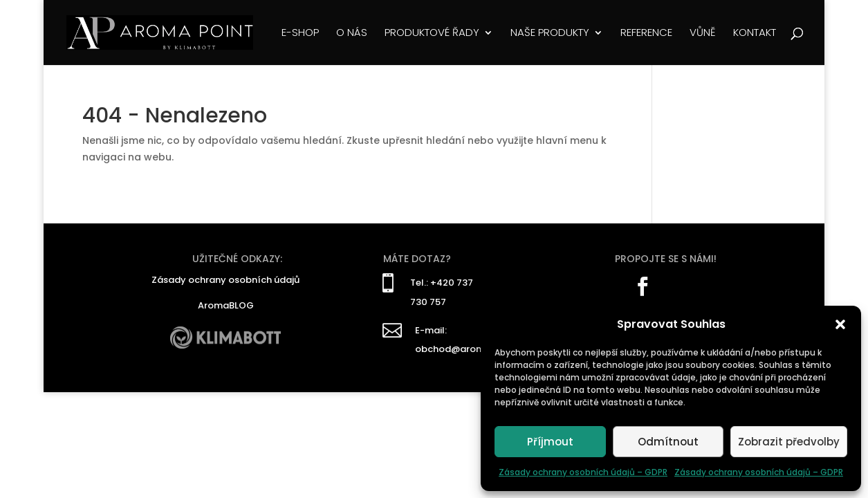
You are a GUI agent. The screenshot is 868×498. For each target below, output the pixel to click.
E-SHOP (300, 34)
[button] (840, 324)
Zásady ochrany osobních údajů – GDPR (583, 472)
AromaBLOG (226, 305)
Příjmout (550, 442)
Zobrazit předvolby (789, 442)
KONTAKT (755, 34)
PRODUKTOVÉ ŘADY (432, 34)
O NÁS (352, 34)
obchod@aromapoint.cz (471, 349)
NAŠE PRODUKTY (550, 34)
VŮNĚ (703, 34)
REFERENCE (646, 34)
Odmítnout (668, 442)
